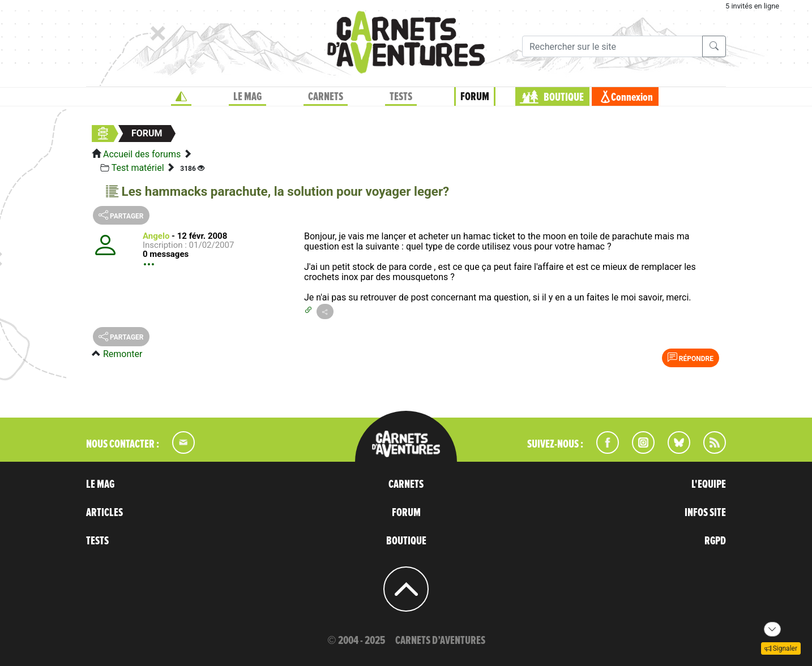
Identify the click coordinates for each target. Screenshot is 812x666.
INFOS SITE (705, 513)
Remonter (123, 354)
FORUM (475, 97)
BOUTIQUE (564, 97)
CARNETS (326, 97)
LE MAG (247, 97)
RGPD (715, 541)
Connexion (632, 97)
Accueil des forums (142, 154)
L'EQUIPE (709, 484)
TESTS (401, 97)
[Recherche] (612, 46)
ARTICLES (104, 513)
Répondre (691, 358)
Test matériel (138, 168)
